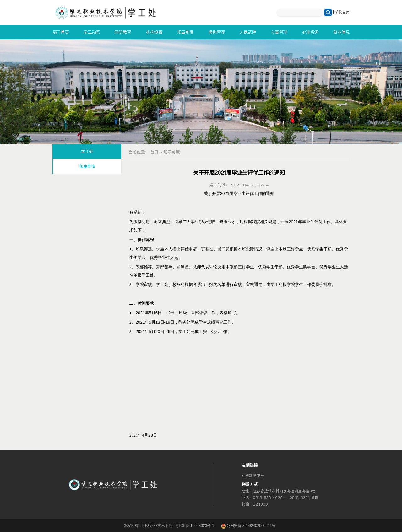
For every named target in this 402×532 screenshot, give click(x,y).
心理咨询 (310, 32)
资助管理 (217, 32)
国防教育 (123, 32)
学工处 (87, 151)
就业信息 (341, 32)
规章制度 (185, 32)
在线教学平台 (253, 476)
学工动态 (92, 32)
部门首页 (61, 32)
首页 (154, 152)
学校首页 (342, 12)
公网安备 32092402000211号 (248, 526)
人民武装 (248, 32)
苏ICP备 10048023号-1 (195, 526)
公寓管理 (279, 32)
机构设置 (154, 32)
